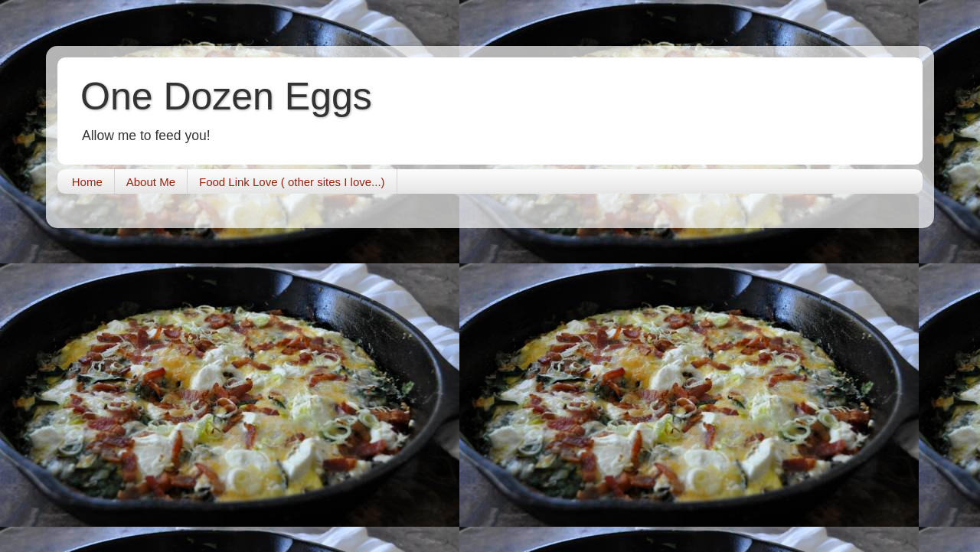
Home (87, 182)
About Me (151, 182)
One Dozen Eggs (226, 96)
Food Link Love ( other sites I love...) (292, 182)
